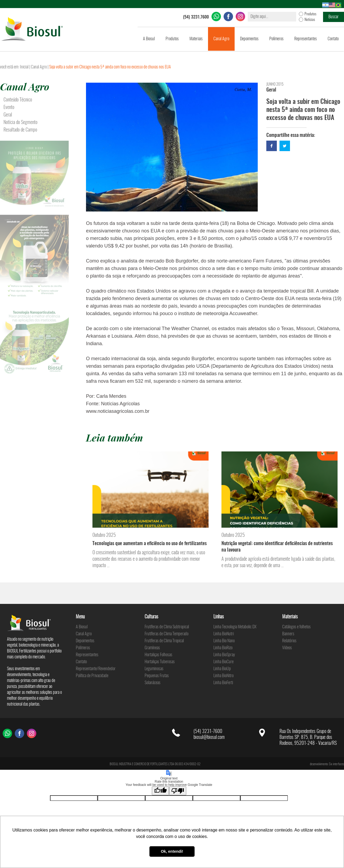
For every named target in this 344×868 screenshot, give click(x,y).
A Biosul (149, 39)
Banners (288, 634)
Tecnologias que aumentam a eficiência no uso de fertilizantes (150, 544)
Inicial (24, 67)
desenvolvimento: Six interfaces (327, 764)
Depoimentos (249, 39)
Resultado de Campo (20, 130)
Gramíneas (152, 648)
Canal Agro (221, 39)
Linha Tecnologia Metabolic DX (235, 627)
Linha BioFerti (223, 683)
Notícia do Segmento (20, 123)
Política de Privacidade (92, 676)
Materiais (196, 39)
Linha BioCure (223, 662)
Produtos (172, 39)
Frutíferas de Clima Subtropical (167, 627)
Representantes (306, 39)
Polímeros (276, 39)
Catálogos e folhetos (296, 627)
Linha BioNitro (223, 676)
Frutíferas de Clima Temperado (166, 634)
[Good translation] (160, 791)
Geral (8, 115)
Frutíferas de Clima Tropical (164, 641)
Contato (333, 39)
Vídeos (287, 648)
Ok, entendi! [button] (172, 851)
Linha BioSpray (224, 655)
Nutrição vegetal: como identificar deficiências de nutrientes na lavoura (277, 547)
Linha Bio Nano (224, 641)
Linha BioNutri (224, 634)
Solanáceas (153, 683)
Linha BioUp (222, 669)
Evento (9, 108)
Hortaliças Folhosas (158, 655)
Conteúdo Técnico (18, 100)
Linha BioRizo (223, 648)
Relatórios (289, 641)
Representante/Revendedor (96, 669)
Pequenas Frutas (157, 676)
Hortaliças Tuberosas (160, 662)
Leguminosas (154, 669)
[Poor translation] (178, 791)
